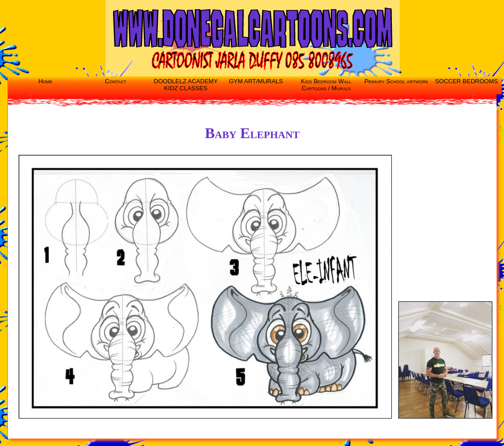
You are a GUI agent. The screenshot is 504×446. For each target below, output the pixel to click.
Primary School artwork (396, 81)
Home (46, 81)
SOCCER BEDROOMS (467, 81)
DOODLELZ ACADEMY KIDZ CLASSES (186, 85)
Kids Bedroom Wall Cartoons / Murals (326, 85)
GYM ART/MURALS (256, 81)
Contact (116, 81)
